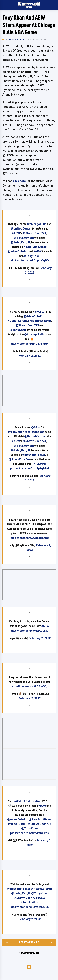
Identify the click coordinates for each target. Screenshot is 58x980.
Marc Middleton (16, 39)
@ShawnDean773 (34, 233)
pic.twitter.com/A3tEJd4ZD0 (30, 538)
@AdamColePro (18, 251)
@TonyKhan (31, 256)
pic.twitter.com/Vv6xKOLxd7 (30, 631)
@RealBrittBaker (35, 247)
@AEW (40, 311)
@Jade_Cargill (20, 242)
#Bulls (43, 806)
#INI (43, 464)
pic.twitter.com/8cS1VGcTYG (29, 833)
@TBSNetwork (24, 238)
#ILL (37, 464)
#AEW (16, 233)
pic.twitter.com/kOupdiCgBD (30, 260)
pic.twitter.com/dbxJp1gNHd (29, 468)
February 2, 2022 (30, 355)
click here (19, 181)
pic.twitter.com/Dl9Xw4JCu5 (30, 907)
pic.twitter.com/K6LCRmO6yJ (29, 686)
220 (21, 942)
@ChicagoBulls (34, 334)
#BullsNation (33, 801)
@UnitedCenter (21, 228)
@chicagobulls (37, 224)
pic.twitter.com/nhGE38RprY (29, 344)
